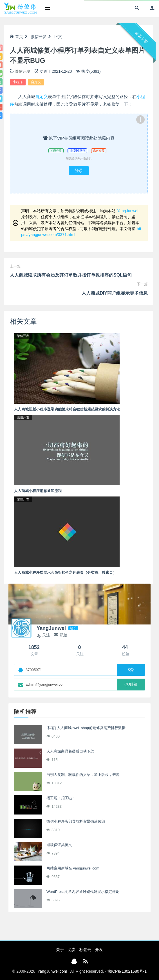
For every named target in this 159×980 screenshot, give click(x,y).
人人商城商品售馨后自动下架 (70, 751)
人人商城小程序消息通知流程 (38, 491)
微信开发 (39, 37)
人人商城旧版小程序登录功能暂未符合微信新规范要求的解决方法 (67, 409)
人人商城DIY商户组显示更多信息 (115, 293)
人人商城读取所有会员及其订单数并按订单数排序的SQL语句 (71, 275)
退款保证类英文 (59, 845)
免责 (72, 950)
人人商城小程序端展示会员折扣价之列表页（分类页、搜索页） (65, 572)
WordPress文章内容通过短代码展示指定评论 (83, 892)
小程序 (18, 82)
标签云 (85, 950)
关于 (60, 950)
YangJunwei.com (52, 971)
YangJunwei (128, 211)
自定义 (36, 82)
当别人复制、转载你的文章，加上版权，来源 (83, 775)
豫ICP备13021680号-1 (127, 971)
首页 (16, 37)
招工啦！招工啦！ (61, 798)
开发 (99, 950)
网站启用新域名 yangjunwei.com (73, 868)
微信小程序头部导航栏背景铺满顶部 (76, 821)
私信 (61, 635)
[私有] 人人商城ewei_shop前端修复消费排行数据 (86, 728)
